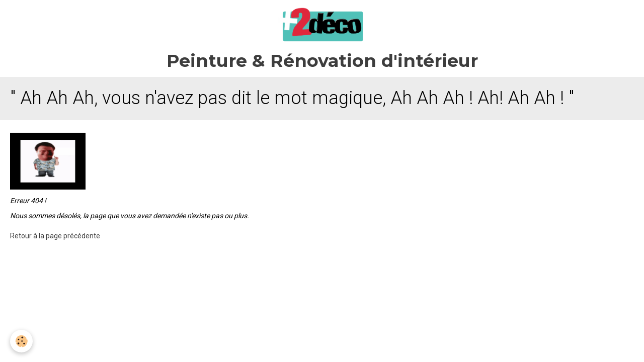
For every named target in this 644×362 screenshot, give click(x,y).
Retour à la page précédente (55, 236)
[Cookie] (21, 341)
